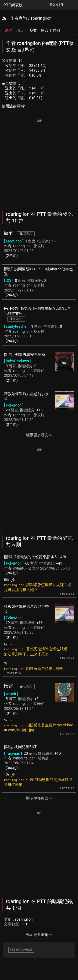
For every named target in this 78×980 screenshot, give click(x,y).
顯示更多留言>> (39, 798)
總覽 (9, 30)
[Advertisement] (39, 162)
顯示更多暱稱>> (39, 935)
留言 (45, 30)
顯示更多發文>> (39, 435)
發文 (33, 30)
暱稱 (56, 30)
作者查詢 (19, 18)
